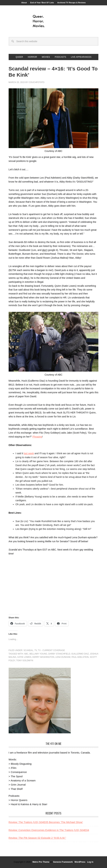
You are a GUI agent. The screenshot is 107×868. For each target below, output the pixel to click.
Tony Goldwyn (25, 661)
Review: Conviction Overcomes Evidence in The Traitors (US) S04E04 (49, 830)
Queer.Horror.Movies (53, 21)
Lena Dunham (63, 657)
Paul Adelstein (80, 657)
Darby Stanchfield (59, 654)
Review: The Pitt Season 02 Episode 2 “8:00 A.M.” (37, 838)
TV (36, 650)
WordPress (80, 862)
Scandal (28, 650)
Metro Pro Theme (41, 862)
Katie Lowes (24, 657)
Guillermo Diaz (80, 654)
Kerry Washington (43, 657)
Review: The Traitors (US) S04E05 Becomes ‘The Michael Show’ (46, 822)
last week (29, 453)
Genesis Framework (63, 862)
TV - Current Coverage (51, 650)
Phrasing (37, 437)
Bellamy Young (38, 654)
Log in (90, 862)
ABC (26, 654)
